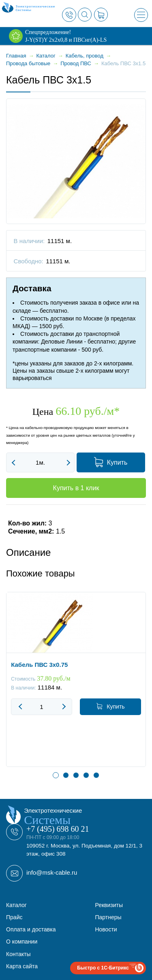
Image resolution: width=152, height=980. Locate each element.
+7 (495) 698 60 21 (58, 829)
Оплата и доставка (31, 929)
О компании (22, 942)
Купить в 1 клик (76, 488)
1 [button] (56, 775)
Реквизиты (109, 905)
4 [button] (86, 775)
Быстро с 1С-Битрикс (103, 968)
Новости (106, 929)
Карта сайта (22, 966)
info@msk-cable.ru (52, 872)
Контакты (18, 954)
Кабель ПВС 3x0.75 (39, 664)
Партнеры (108, 917)
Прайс (14, 917)
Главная (16, 56)
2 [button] (66, 775)
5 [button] (96, 775)
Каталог (16, 905)
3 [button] (76, 775)
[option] (76, 685)
